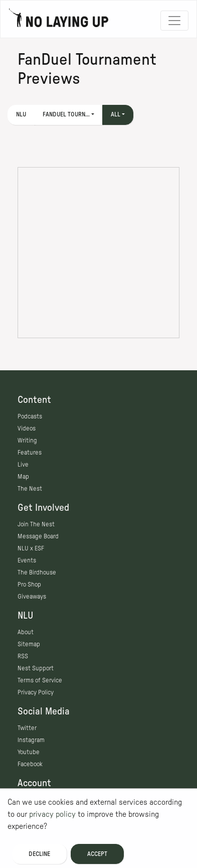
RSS (23, 656)
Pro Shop (29, 585)
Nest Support (36, 668)
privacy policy (52, 814)
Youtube (29, 752)
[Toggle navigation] (174, 21)
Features (30, 453)
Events (27, 560)
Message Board (38, 536)
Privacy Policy (36, 692)
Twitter (27, 728)
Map (23, 477)
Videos (27, 428)
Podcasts (30, 416)
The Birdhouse (37, 572)
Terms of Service (40, 680)
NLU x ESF (31, 548)
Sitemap (29, 644)
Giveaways (32, 597)
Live (23, 465)
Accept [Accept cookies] (97, 854)
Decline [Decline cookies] (39, 854)
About (26, 632)
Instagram (31, 740)
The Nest (30, 489)
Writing (27, 441)
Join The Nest (36, 524)
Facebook (30, 764)
